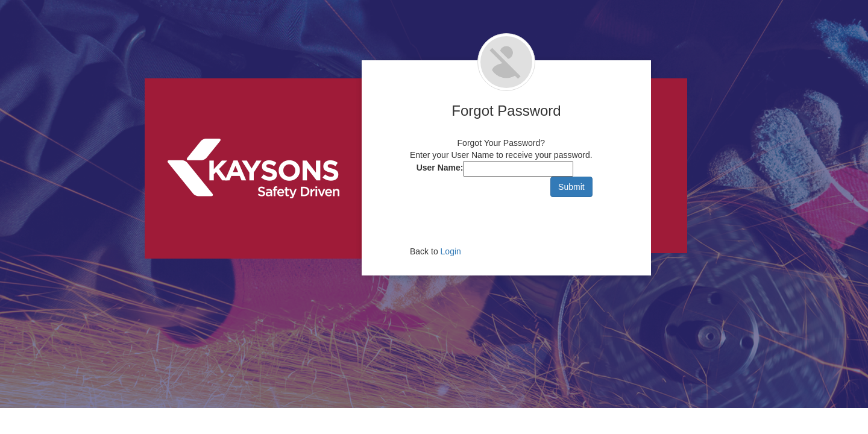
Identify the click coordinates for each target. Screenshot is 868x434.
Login (451, 251)
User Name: (440, 168)
